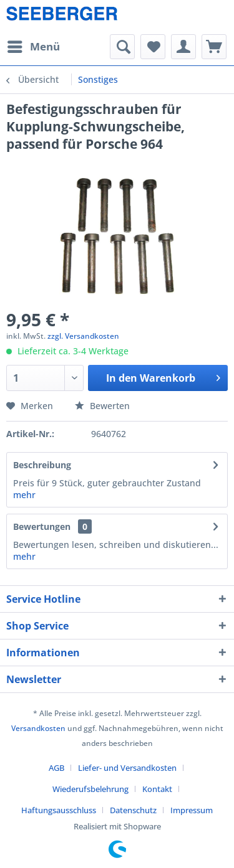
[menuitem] (33, 47)
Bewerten (102, 406)
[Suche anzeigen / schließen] (122, 47)
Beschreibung (42, 465)
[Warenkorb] (214, 47)
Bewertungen (42, 526)
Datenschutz (133, 810)
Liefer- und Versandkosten (127, 768)
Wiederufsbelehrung (90, 789)
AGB (56, 768)
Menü (34, 45)
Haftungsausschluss (59, 810)
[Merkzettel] (153, 47)
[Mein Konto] (183, 47)
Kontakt (157, 789)
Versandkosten (38, 728)
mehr (24, 495)
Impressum (192, 810)
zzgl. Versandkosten (83, 336)
